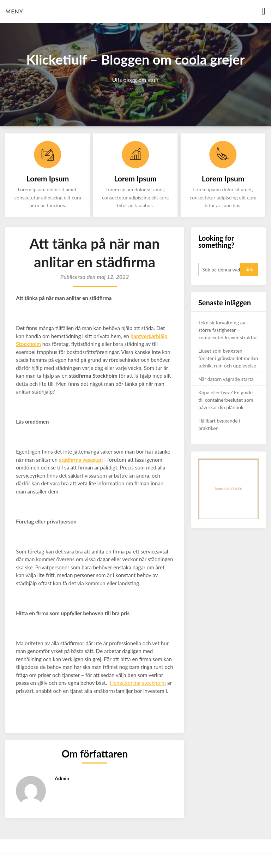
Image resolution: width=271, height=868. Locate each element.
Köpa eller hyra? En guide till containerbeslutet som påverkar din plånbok (226, 400)
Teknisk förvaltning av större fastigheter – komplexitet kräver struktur (228, 330)
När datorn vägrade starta (226, 379)
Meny (14, 11)
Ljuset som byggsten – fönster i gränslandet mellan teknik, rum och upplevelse (228, 358)
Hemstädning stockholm (138, 683)
